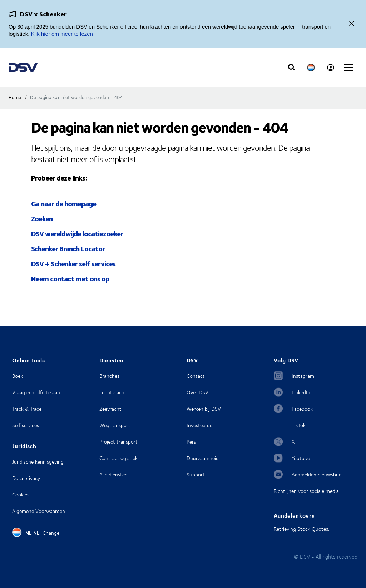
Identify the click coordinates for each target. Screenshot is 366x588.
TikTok (299, 425)
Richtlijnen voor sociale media (306, 491)
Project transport (118, 442)
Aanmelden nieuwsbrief (317, 475)
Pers (191, 442)
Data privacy (26, 478)
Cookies (21, 495)
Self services (26, 425)
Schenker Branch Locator (68, 248)
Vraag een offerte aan (36, 392)
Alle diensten (113, 475)
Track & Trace (27, 409)
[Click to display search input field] (291, 68)
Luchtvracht (113, 392)
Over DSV (197, 392)
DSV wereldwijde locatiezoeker (77, 233)
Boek (18, 376)
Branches (109, 376)
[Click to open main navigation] (348, 68)
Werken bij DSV (204, 409)
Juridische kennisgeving (38, 462)
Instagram (303, 376)
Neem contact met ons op (70, 278)
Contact (196, 376)
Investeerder (200, 425)
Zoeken (42, 218)
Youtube (301, 458)
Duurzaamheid (203, 458)
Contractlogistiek (118, 458)
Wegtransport (115, 425)
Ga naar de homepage (64, 203)
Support (196, 475)
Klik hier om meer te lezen (62, 34)
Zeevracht (110, 409)
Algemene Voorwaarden (39, 511)
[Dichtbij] (352, 24)
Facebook (302, 409)
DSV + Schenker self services (73, 263)
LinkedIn (301, 392)
